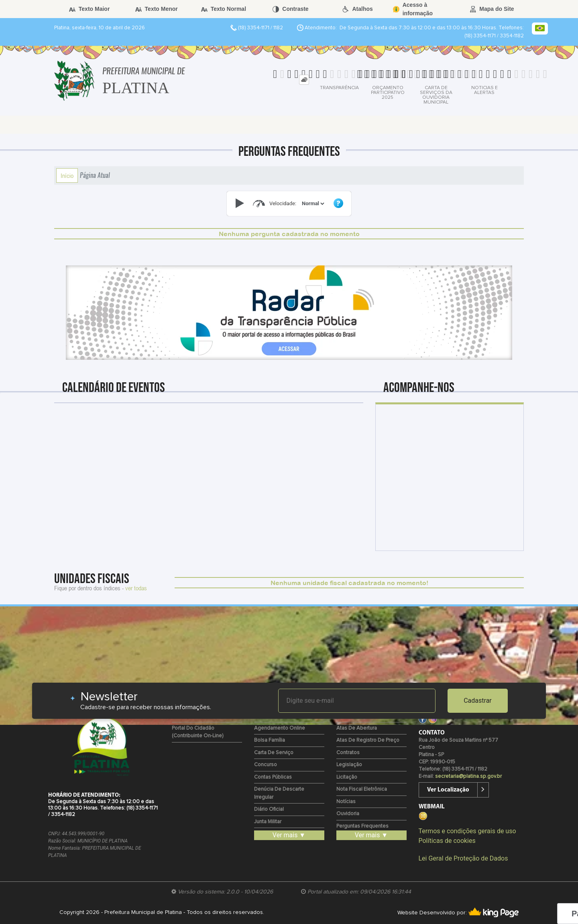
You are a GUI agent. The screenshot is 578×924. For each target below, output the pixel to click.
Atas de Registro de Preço (368, 740)
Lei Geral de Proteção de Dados (463, 858)
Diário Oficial (269, 809)
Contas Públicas (273, 777)
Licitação (347, 777)
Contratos (348, 753)
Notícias (346, 802)
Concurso (266, 765)
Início (67, 175)
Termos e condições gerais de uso (467, 831)
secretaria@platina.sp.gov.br (468, 776)
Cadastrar (478, 701)
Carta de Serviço (274, 753)
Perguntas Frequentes (362, 826)
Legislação (349, 765)
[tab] (304, 80)
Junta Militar (268, 822)
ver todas (136, 588)
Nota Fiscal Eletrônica (362, 789)
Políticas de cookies (447, 841)
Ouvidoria (348, 814)
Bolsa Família (270, 740)
